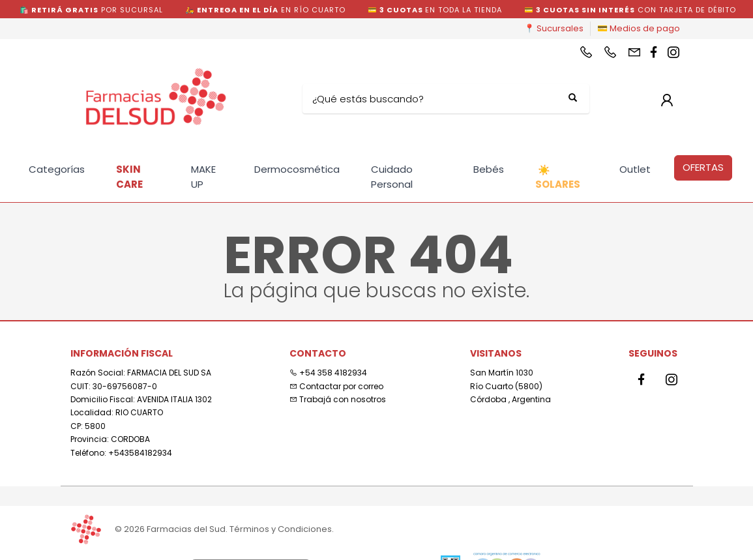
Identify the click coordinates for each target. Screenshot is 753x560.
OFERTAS (703, 167)
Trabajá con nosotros (338, 399)
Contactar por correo (336, 386)
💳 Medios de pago (639, 28)
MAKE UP (203, 177)
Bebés (489, 169)
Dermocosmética (297, 169)
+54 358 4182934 (328, 373)
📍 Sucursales (554, 28)
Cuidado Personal (392, 177)
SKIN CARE (129, 177)
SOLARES (558, 177)
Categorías (57, 169)
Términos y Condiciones (281, 529)
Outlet (635, 169)
